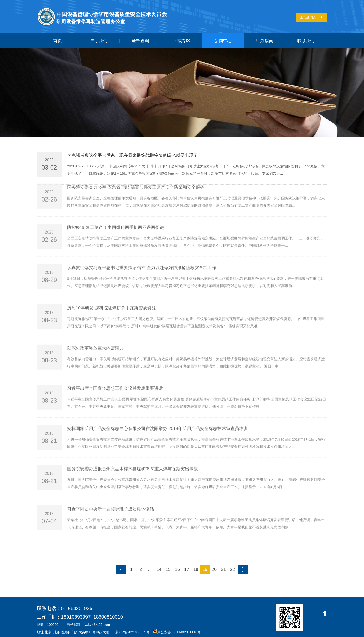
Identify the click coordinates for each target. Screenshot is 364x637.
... (150, 569)
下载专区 (182, 41)
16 (177, 569)
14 (159, 569)
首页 (58, 41)
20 (214, 569)
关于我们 (99, 41)
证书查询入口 (310, 17)
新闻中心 (223, 41)
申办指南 (265, 41)
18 (196, 569)
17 (187, 569)
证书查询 (140, 41)
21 (223, 569)
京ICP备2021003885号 (132, 632)
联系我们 (306, 41)
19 (205, 569)
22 (233, 569)
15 (168, 569)
